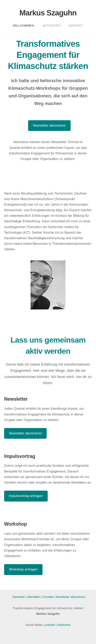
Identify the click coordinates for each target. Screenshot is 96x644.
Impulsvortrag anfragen (26, 496)
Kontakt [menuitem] (76, 25)
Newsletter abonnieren (49, 125)
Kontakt (48, 597)
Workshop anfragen (23, 569)
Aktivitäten (34, 597)
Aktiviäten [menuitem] (51, 25)
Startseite (18, 597)
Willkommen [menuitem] (23, 25)
